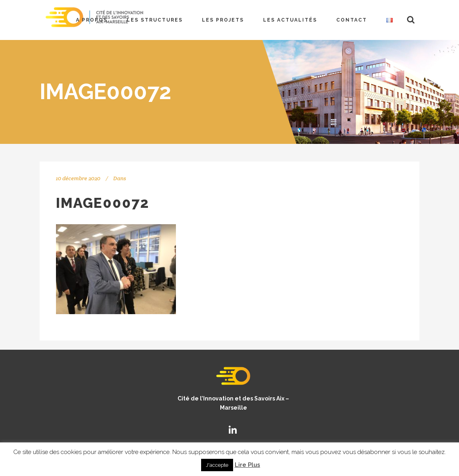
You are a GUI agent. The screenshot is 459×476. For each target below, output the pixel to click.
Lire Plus (247, 465)
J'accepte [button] (217, 465)
